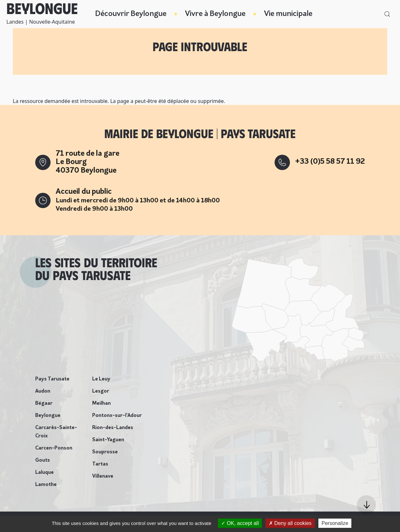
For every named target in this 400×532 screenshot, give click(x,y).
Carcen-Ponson (54, 448)
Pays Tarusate (52, 379)
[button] (366, 505)
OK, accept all (240, 523)
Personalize (335, 523)
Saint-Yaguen (108, 440)
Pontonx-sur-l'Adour (117, 416)
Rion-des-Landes (113, 428)
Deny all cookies (290, 523)
